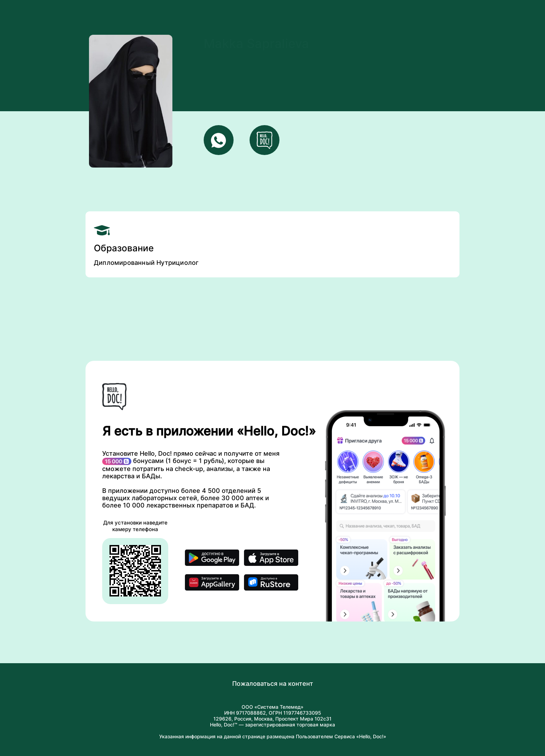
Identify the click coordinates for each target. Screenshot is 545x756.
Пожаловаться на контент (273, 684)
